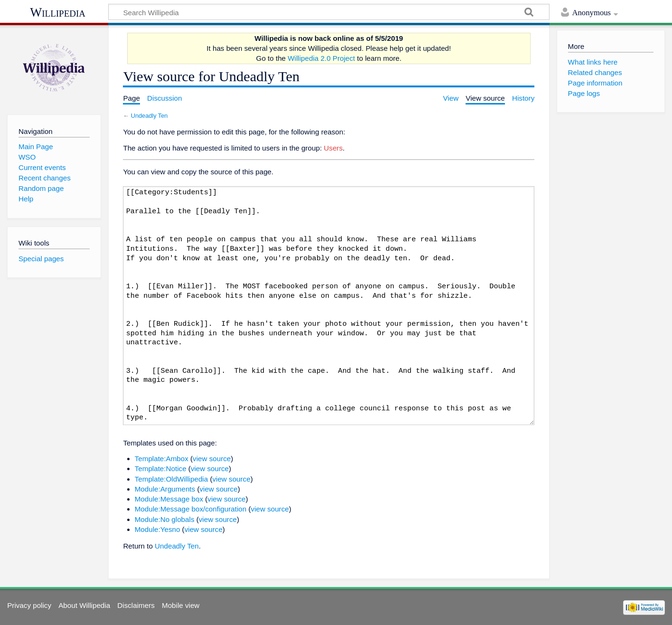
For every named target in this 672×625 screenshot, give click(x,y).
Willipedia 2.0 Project (321, 58)
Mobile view (181, 605)
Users (333, 148)
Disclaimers (136, 605)
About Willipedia (84, 605)
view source (212, 459)
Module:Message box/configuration (191, 509)
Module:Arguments (165, 489)
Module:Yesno (158, 529)
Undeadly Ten (149, 116)
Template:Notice (161, 469)
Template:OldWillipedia (171, 479)
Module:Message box (169, 499)
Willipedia (58, 12)
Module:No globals (165, 519)
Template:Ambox (162, 459)
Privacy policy (29, 605)
